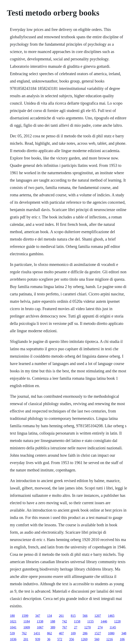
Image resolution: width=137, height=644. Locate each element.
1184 (27, 621)
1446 (104, 621)
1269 (84, 639)
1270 (88, 627)
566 (85, 616)
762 (24, 633)
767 (65, 627)
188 (53, 621)
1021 (13, 621)
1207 (98, 616)
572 (60, 639)
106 (122, 639)
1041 (13, 627)
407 (61, 633)
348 (124, 633)
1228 (117, 621)
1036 (13, 639)
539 (12, 633)
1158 (77, 621)
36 (49, 639)
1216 (110, 639)
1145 (113, 627)
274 (100, 627)
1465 (111, 616)
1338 (40, 621)
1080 (111, 633)
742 (65, 621)
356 (72, 639)
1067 (40, 627)
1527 (98, 633)
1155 (90, 621)
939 (38, 639)
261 (61, 616)
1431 (37, 633)
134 (50, 616)
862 (50, 633)
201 (26, 639)
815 (73, 616)
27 (76, 627)
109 (73, 633)
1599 (25, 616)
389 (53, 627)
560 (97, 639)
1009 (27, 627)
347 (38, 616)
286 (85, 633)
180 (12, 616)
